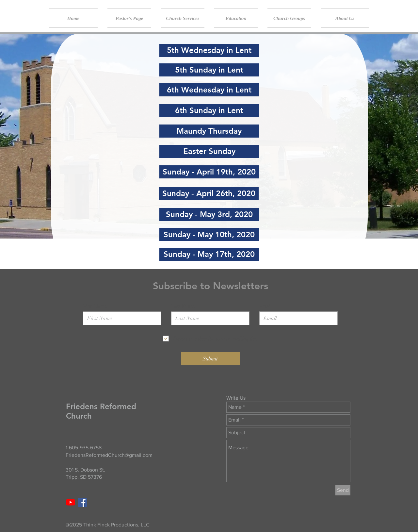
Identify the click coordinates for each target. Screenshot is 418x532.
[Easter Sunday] (209, 151)
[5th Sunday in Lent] (209, 70)
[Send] (343, 490)
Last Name (183, 306)
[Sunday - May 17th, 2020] (209, 254)
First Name (95, 306)
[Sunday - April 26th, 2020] (209, 193)
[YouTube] (71, 502)
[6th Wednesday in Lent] (209, 90)
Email (265, 306)
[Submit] (210, 359)
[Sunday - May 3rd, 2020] (209, 214)
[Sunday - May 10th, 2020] (209, 235)
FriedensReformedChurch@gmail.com (109, 455)
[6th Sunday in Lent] (209, 110)
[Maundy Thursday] (209, 131)
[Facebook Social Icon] (82, 502)
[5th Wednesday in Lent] (209, 50)
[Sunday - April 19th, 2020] (209, 172)
